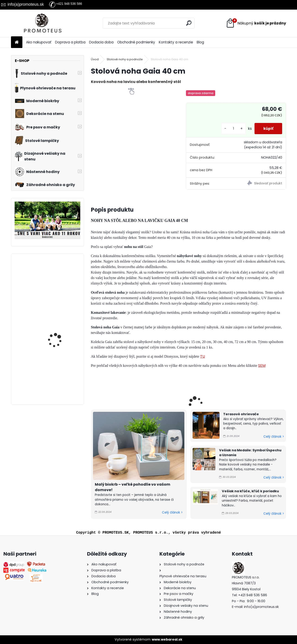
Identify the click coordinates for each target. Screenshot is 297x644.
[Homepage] (17, 42)
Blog (200, 42)
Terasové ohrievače (241, 414)
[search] (189, 23)
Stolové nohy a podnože (125, 59)
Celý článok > (172, 512)
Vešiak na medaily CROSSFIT (55, 369)
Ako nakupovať (39, 42)
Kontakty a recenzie (176, 42)
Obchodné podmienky (136, 42)
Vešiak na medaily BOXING (55, 325)
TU (203, 356)
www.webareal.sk (167, 639)
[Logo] (42, 23)
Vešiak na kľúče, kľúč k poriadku (250, 491)
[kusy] (233, 129)
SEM (262, 366)
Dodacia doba (101, 42)
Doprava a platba (70, 42)
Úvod (95, 59)
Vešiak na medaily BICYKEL (55, 278)
